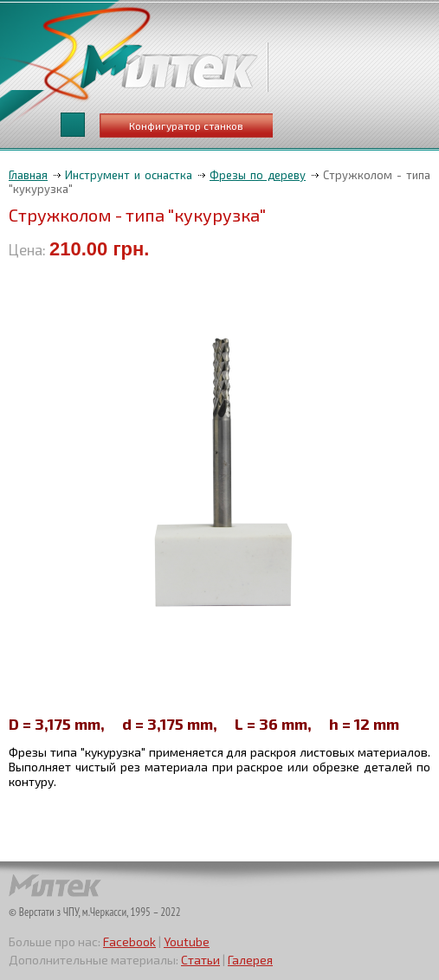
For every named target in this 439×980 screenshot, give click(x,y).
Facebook (129, 941)
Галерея (250, 960)
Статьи (200, 960)
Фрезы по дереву (258, 175)
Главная (28, 175)
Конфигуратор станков (186, 126)
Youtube (187, 941)
